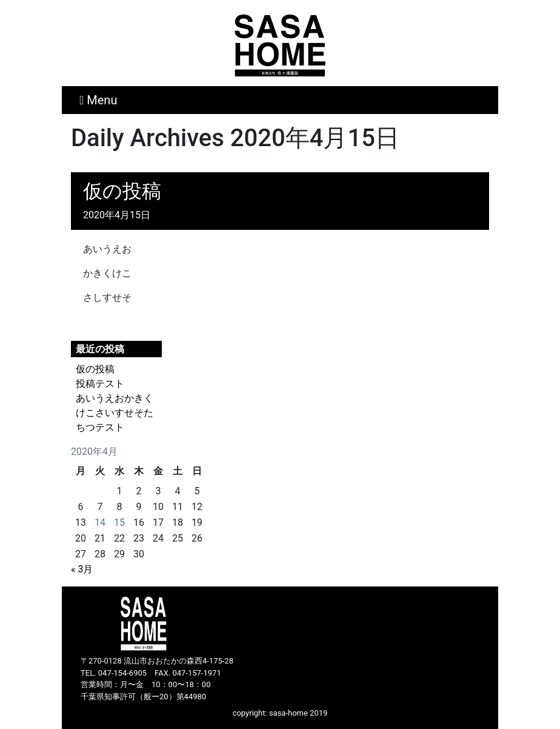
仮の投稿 (122, 191)
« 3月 (82, 569)
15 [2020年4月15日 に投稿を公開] (119, 522)
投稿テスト (100, 384)
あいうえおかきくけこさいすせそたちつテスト (115, 413)
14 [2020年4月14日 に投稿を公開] (100, 522)
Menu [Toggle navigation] (98, 100)
